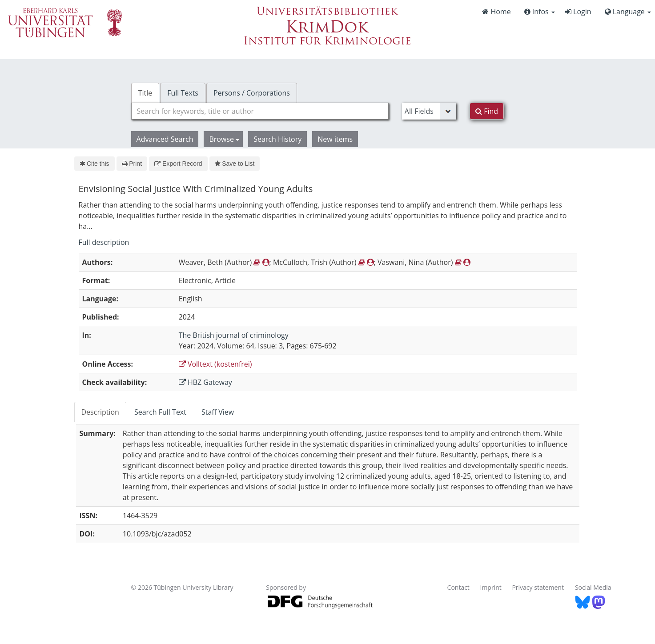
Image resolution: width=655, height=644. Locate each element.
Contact (458, 587)
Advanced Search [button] (165, 139)
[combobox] (260, 111)
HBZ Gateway (205, 382)
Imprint (491, 587)
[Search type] (429, 111)
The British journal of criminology (234, 335)
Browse (224, 139)
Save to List (235, 164)
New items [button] (335, 139)
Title (145, 93)
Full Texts (183, 93)
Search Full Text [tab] (160, 412)
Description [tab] (100, 412)
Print (132, 164)
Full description (104, 242)
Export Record (178, 164)
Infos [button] (540, 12)
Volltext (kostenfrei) (215, 364)
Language (628, 12)
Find (487, 111)
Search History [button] (277, 139)
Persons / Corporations (252, 93)
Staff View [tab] (218, 412)
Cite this (94, 164)
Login (578, 12)
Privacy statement (538, 587)
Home (496, 12)
